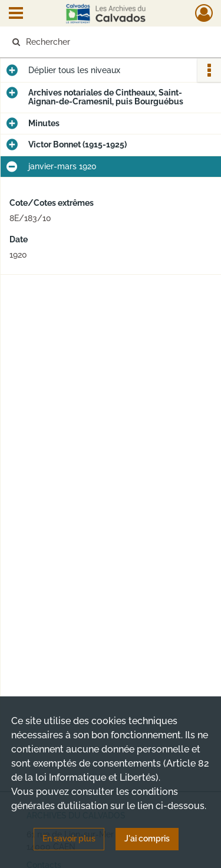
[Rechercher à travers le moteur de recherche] (109, 42)
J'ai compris (147, 839)
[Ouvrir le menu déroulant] (16, 14)
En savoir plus (69, 839)
